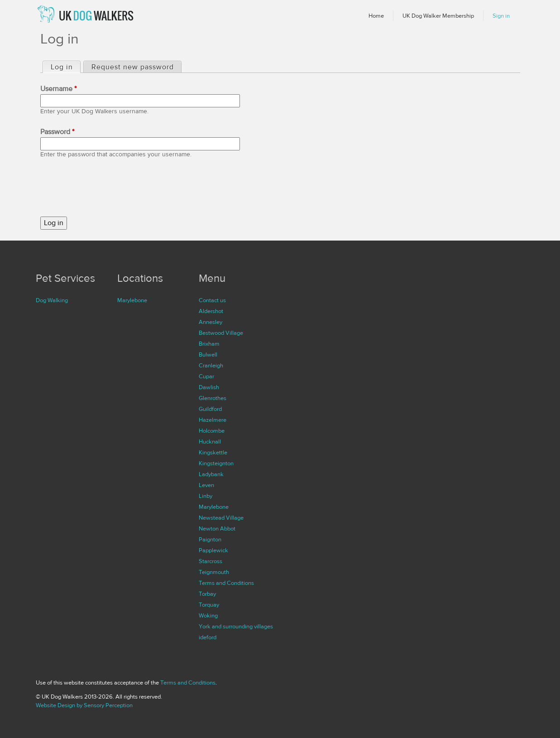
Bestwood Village (221, 333)
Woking (208, 616)
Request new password (133, 67)
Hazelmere (213, 420)
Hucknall (210, 442)
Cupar (206, 376)
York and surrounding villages (236, 627)
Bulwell (208, 355)
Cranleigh (211, 366)
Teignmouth (214, 572)
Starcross (211, 561)
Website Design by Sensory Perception (84, 705)
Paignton (210, 540)
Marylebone (132, 300)
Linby (206, 496)
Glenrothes (213, 398)
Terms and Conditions (226, 583)
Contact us (212, 300)
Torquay (209, 605)
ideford (208, 637)
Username (58, 89)
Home (376, 16)
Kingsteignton (216, 463)
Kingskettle (213, 453)
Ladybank (211, 474)
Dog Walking (52, 300)
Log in (65, 67)
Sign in (501, 16)
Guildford (210, 409)
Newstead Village (221, 518)
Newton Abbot (217, 529)
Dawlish (209, 387)
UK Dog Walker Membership (438, 16)
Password (57, 132)
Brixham (209, 344)
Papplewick (213, 550)
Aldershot (211, 311)
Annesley (211, 322)
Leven (206, 485)
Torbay (207, 594)
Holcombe (212, 431)
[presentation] (109, 188)
